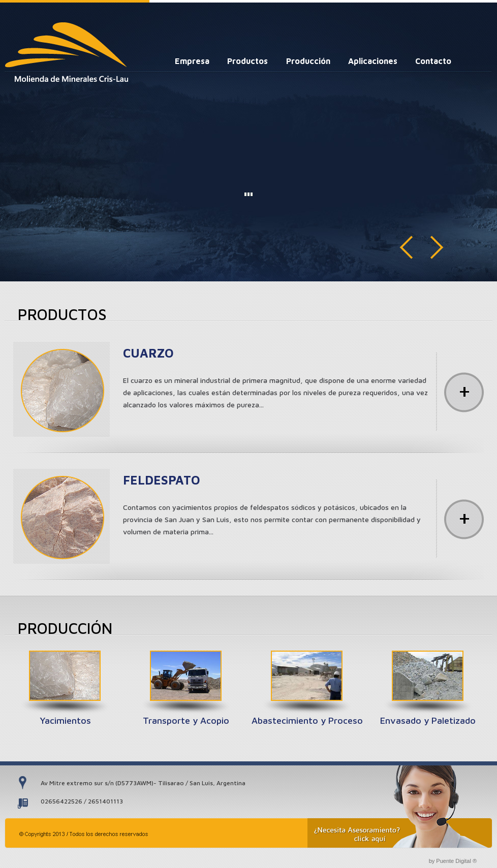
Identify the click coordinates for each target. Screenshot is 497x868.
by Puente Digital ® (453, 861)
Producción (308, 61)
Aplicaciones (373, 61)
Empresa (192, 61)
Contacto (433, 61)
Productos (247, 61)
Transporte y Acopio (186, 720)
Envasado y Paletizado (428, 720)
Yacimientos (65, 720)
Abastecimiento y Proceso (307, 720)
